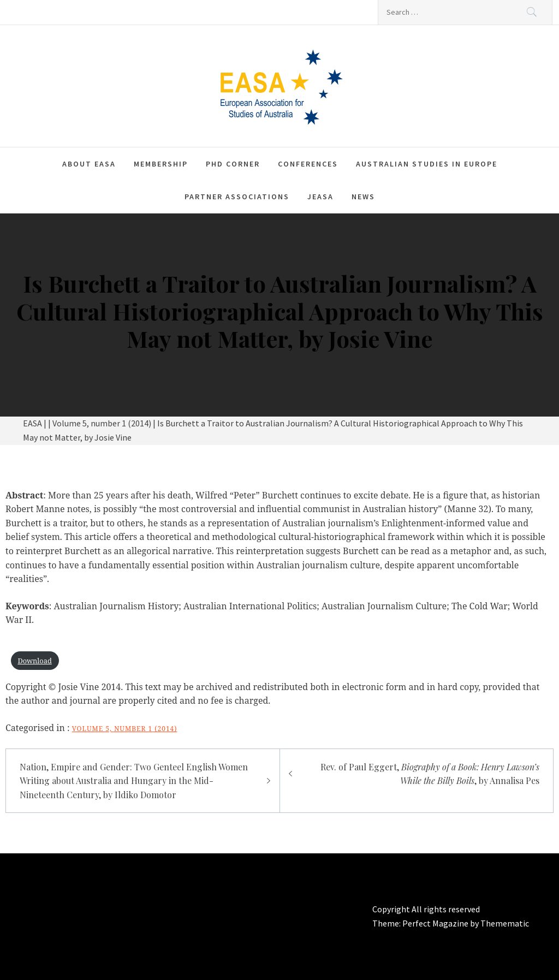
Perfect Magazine (436, 923)
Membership (161, 164)
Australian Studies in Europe (427, 164)
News (363, 197)
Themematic (505, 923)
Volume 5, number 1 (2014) (125, 729)
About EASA (89, 164)
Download (34, 661)
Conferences (308, 164)
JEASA (320, 197)
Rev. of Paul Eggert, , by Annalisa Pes (430, 774)
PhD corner (233, 164)
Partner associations (237, 197)
